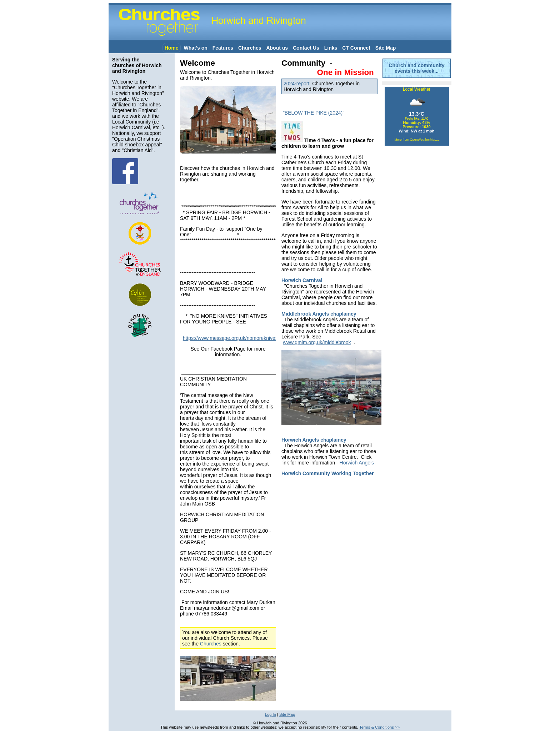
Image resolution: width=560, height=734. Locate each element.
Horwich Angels (357, 463)
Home (172, 48)
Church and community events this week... (416, 68)
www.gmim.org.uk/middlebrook (317, 342)
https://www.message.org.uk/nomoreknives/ (232, 338)
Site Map (386, 48)
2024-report (296, 84)
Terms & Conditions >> (379, 727)
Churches (250, 48)
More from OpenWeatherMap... (416, 140)
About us (277, 48)
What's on (196, 48)
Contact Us (306, 48)
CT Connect (356, 48)
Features (223, 48)
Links (331, 48)
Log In (271, 714)
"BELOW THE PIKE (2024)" (314, 113)
